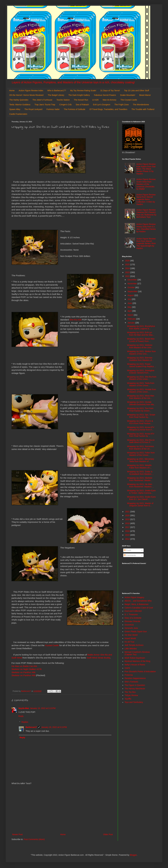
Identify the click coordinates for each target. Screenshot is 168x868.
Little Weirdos (131, 649)
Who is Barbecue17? (57, 91)
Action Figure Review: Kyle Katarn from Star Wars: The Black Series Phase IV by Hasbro (146, 169)
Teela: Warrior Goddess (20, 105)
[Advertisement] (62, 809)
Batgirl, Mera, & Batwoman (137, 604)
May (130, 307)
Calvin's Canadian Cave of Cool (139, 608)
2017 (128, 527)
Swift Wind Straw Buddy (98, 658)
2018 (128, 523)
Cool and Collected (133, 611)
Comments (130, 555)
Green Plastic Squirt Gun (136, 631)
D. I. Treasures (131, 614)
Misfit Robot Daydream (135, 658)
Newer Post (17, 834)
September (133, 291)
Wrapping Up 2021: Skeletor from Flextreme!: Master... (140, 479)
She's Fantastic (131, 682)
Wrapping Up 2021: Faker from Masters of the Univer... (141, 454)
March (131, 315)
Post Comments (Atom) (34, 839)
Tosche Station (63, 100)
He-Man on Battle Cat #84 (24, 666)
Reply (21, 716)
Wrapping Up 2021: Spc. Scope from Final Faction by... (141, 416)
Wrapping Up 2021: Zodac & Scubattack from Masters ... (140, 473)
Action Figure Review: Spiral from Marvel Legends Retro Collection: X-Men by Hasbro (146, 199)
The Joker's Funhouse (42, 100)
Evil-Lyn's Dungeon (102, 105)
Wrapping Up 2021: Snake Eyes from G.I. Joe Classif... (141, 498)
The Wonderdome (141, 105)
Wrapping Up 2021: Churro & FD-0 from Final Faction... (140, 422)
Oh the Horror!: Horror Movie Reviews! (26, 95)
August (131, 295)
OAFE (127, 668)
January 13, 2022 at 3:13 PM (43, 708)
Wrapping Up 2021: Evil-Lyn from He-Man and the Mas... (141, 334)
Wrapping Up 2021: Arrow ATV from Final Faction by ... (141, 435)
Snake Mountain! (128, 95)
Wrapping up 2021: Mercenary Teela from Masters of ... (141, 460)
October (131, 287)
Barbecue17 (31, 727)
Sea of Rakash (82, 105)
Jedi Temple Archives (134, 645)
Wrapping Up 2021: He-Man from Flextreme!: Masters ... (140, 485)
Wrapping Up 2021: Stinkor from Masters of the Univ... (141, 353)
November (132, 284)
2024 (128, 268)
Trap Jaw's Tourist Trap (45, 105)
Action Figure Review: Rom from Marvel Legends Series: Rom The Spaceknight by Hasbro (146, 243)
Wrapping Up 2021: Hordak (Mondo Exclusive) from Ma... (141, 403)
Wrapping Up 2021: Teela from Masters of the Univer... (141, 384)
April (130, 311)
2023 (128, 272)
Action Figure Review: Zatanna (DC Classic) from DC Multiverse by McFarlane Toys (146, 213)
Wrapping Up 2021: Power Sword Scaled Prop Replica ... (142, 365)
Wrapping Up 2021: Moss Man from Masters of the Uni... (141, 397)
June (130, 303)
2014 (128, 539)
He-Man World (131, 635)
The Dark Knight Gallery (79, 95)
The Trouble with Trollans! (143, 109)
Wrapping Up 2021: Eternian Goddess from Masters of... (140, 359)
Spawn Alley (15, 109)
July (130, 299)
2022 (128, 276)
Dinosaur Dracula (132, 621)
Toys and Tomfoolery (134, 702)
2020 (128, 515)
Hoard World (130, 638)
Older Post (108, 834)
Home (12, 91)
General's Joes (131, 628)
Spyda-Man (24, 708)
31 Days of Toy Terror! (110, 91)
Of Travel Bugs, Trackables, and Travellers (108, 109)
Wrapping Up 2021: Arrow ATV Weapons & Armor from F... (141, 428)
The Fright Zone (122, 105)
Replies (25, 722)
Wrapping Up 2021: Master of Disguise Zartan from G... (140, 504)
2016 (128, 531)
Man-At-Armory (109, 100)
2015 (128, 535)
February (132, 319)
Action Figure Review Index (31, 91)
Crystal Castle (52, 645)
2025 (128, 264)
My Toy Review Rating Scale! (83, 91)
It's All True (130, 642)
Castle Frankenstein (18, 114)
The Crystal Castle (129, 100)
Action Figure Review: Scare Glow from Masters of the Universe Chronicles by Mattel (146, 184)
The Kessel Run (81, 100)
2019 (128, 519)
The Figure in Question (135, 685)
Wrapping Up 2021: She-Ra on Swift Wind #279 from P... (141, 441)
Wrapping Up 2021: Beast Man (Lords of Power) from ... (141, 340)
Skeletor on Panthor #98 (23, 672)
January (131, 323)
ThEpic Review (131, 695)
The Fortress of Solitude (74, 109)
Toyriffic (128, 699)
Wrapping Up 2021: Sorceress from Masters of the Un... (141, 448)
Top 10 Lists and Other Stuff (136, 91)
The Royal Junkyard (33, 109)
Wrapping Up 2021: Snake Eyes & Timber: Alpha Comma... (141, 492)
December (132, 280)
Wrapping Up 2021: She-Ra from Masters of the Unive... (142, 378)
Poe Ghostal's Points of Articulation (140, 672)
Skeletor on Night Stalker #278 (26, 669)
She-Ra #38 (75, 320)
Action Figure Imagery (134, 597)
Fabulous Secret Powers (105, 95)
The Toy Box (130, 692)
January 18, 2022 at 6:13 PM (54, 727)
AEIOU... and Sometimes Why (138, 601)
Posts (127, 550)
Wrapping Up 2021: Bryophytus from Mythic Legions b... (141, 327)
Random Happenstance (135, 678)
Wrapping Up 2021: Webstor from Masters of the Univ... (140, 346)
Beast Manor (145, 95)
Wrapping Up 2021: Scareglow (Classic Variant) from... (141, 372)
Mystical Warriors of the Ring (137, 661)
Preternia (129, 675)
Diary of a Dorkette (133, 618)
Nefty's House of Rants (135, 665)
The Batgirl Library (56, 95)
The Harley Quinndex (19, 100)
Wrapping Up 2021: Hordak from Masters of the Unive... (142, 391)
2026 (128, 261)
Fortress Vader (53, 109)
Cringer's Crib (65, 105)
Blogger (133, 855)
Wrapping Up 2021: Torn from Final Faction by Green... (140, 410)
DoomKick (129, 625)
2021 (128, 512)
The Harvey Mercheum (135, 689)
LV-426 (95, 100)
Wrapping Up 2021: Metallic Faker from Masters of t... (139, 466)
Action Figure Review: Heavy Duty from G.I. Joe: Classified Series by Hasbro (146, 228)
